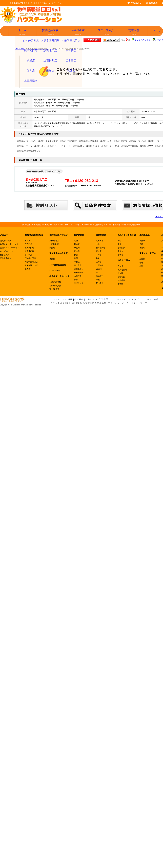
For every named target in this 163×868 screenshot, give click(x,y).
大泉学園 (78, 276)
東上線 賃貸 (54, 289)
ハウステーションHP (62, 299)
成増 (141, 244)
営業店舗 (134, 32)
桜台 (76, 255)
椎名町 (77, 244)
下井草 (99, 255)
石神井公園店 (30, 258)
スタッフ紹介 (106, 32)
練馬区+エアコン (25, 146)
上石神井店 (54, 244)
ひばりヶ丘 (79, 283)
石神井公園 (79, 272)
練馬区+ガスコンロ (138, 141)
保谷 (76, 280)
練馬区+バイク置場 (110, 146)
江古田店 (28, 244)
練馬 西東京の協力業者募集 (92, 303)
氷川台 (120, 251)
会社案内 (79, 299)
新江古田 (121, 277)
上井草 (99, 262)
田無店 (52, 248)
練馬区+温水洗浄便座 (89, 141)
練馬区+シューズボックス (59, 146)
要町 (119, 241)
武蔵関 (99, 269)
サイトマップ (140, 303)
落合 (141, 263)
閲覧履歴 (152, 3)
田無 (98, 280)
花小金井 (100, 283)
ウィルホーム (55, 271)
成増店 (52, 259)
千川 (119, 244)
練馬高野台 (79, 269)
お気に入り (135, 3)
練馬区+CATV (146, 146)
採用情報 (71, 303)
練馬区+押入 (79, 146)
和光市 (142, 241)
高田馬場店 (54, 241)
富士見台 (78, 265)
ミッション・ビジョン (122, 299)
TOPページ (20, 49)
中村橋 (77, 262)
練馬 (76, 258)
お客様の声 (78, 32)
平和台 (120, 255)
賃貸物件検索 (50, 32)
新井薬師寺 (101, 248)
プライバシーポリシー (120, 303)
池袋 (76, 241)
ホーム (22, 32)
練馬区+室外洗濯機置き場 (29, 151)
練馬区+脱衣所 (120, 141)
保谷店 (27, 269)
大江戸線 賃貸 (55, 282)
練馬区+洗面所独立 (68, 141)
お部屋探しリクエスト (9, 244)
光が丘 (120, 266)
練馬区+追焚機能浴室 (48, 141)
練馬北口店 (29, 251)
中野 (141, 266)
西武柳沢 (100, 276)
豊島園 (120, 273)
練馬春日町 (122, 270)
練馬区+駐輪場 (93, 146)
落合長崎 (121, 280)
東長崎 (77, 248)
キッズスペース (6, 251)
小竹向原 (121, 248)
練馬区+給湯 (106, 141)
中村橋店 (28, 255)
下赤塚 (142, 248)
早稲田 (142, 259)
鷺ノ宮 (99, 251)
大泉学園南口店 (31, 262)
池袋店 (27, 241)
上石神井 (100, 265)
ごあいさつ (91, 299)
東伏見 (99, 272)
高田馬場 (100, 241)
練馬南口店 (29, 248)
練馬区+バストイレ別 (27, 141)
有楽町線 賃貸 (55, 286)
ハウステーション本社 (147, 299)
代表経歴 (104, 299)
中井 (98, 244)
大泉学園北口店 (31, 265)
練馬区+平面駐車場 (129, 146)
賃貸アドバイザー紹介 (9, 248)
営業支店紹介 (6, 258)
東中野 (120, 284)
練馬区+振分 (40, 146)
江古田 (77, 251)
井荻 (98, 258)
